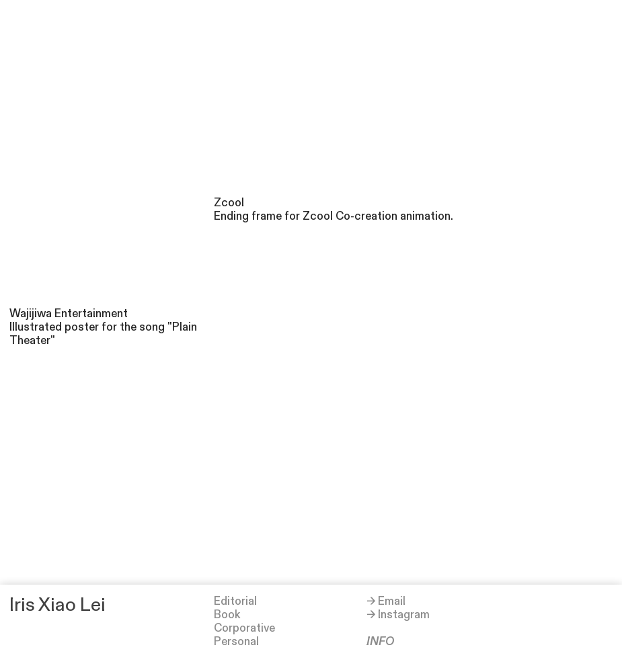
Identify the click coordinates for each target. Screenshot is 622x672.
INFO (381, 642)
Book (227, 615)
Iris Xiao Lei (57, 605)
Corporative (244, 628)
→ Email (386, 601)
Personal (236, 642)
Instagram (404, 615)
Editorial (235, 601)
